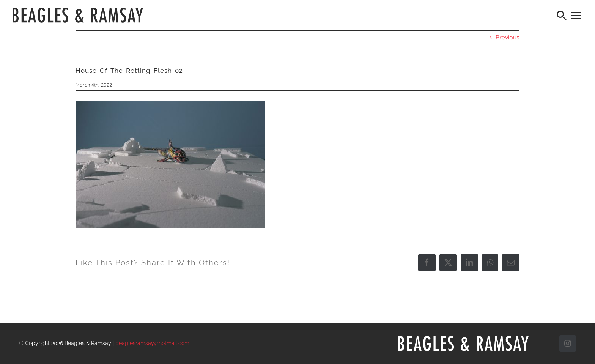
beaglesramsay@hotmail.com (152, 343)
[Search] (562, 15)
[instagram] (568, 344)
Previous (508, 37)
